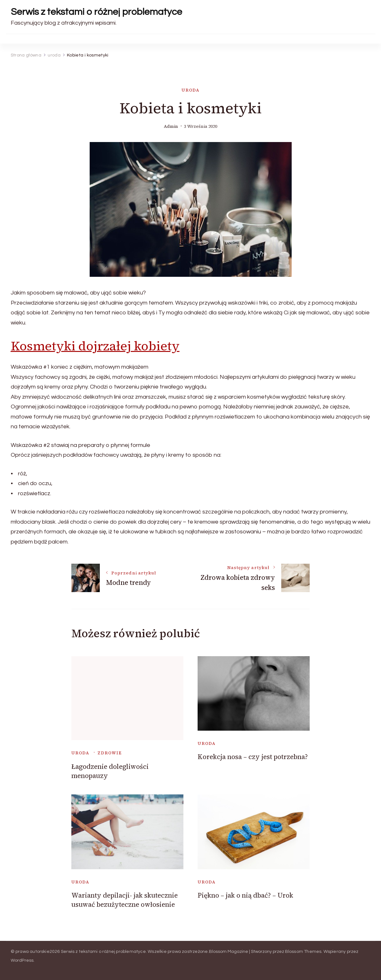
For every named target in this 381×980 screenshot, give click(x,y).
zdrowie (110, 753)
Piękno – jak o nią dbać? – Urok (245, 895)
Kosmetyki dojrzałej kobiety (95, 346)
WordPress (22, 960)
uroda (190, 90)
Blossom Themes (303, 952)
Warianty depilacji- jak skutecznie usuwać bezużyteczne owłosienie (125, 900)
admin (171, 126)
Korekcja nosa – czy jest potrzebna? (253, 757)
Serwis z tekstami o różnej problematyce (96, 12)
